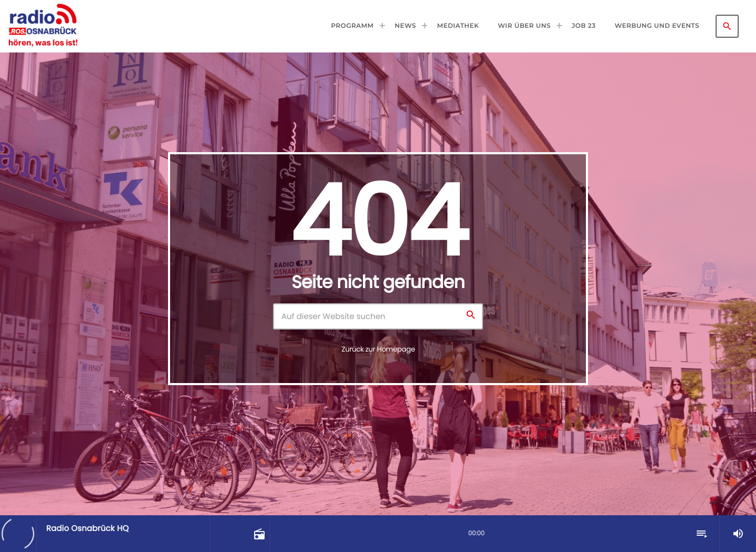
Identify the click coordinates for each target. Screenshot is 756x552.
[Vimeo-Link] (43, 26)
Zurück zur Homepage (379, 349)
